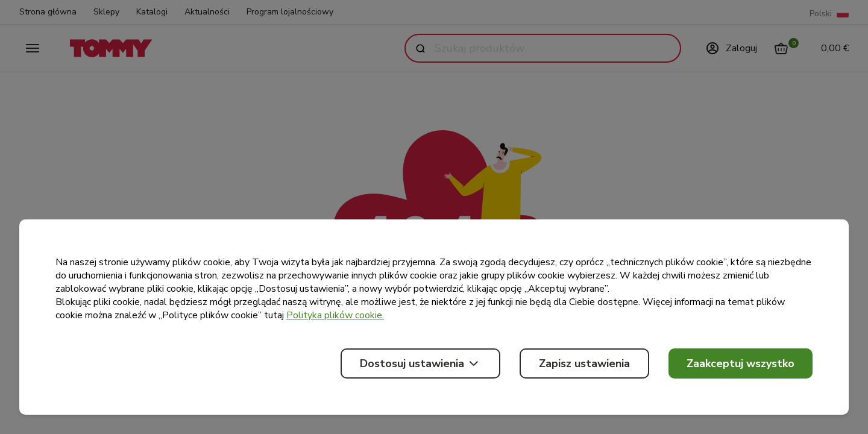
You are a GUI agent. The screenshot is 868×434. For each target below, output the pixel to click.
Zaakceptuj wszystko (741, 363)
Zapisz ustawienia (584, 363)
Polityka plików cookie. (335, 315)
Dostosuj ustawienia (420, 363)
